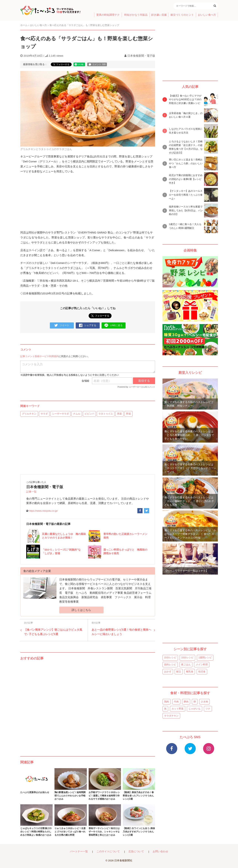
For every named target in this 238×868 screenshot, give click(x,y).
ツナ (208, 709)
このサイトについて (108, 851)
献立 (179, 672)
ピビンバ (89, 414)
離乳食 (190, 672)
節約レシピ (170, 665)
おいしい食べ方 (207, 15)
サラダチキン (171, 716)
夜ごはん (186, 665)
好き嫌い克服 (159, 15)
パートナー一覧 (79, 851)
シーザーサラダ (60, 414)
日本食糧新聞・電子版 (141, 56)
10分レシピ (187, 658)
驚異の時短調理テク (108, 15)
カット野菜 (178, 709)
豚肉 (186, 702)
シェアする (88, 325)
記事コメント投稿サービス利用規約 (40, 356)
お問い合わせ (160, 851)
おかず (168, 672)
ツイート (62, 325)
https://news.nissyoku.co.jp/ (43, 511)
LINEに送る (113, 325)
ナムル (77, 414)
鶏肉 (167, 702)
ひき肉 (204, 702)
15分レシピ (170, 658)
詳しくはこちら (81, 610)
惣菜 (119, 414)
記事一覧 (31, 492)
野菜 (129, 414)
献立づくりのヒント (182, 15)
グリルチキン (29, 414)
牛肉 (176, 702)
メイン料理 (202, 665)
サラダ (44, 414)
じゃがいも (195, 709)
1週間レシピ (205, 658)
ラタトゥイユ (106, 414)
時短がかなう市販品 (136, 15)
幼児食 (202, 672)
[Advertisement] (88, 705)
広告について (136, 851)
